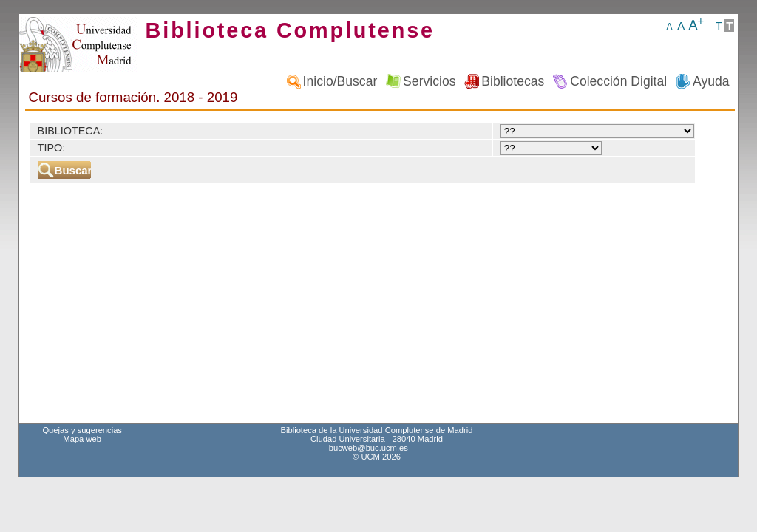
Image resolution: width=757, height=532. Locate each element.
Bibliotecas (513, 81)
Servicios (429, 81)
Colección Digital (618, 81)
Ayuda (711, 81)
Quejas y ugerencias (82, 430)
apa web (82, 439)
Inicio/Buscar (340, 81)
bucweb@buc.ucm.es (369, 448)
